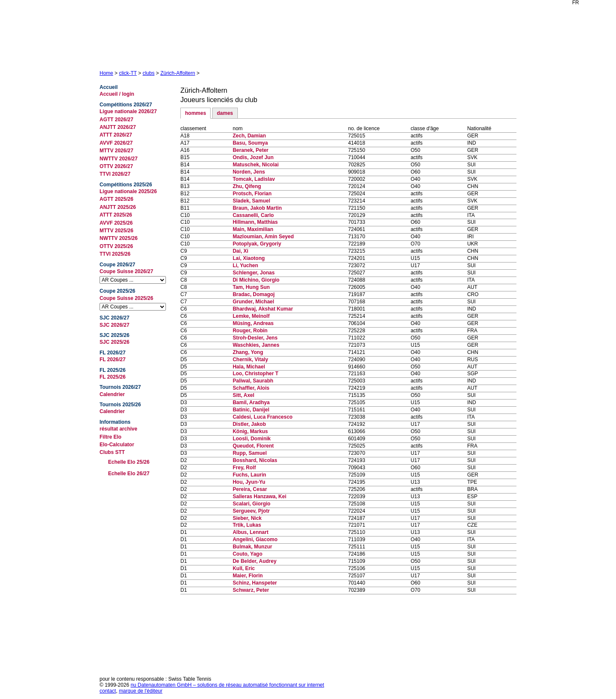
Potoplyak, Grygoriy (257, 244)
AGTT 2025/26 (116, 199)
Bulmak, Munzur (252, 547)
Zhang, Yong (248, 352)
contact (108, 691)
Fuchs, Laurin (250, 475)
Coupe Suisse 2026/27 (126, 271)
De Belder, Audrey (255, 561)
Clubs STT (112, 452)
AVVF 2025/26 (116, 223)
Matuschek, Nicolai (256, 165)
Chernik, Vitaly (250, 359)
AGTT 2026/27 (116, 120)
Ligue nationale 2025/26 (128, 191)
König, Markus (250, 431)
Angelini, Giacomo (255, 539)
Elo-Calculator (117, 445)
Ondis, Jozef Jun (253, 157)
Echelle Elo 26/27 (129, 474)
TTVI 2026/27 (115, 174)
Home (106, 73)
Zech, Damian (249, 136)
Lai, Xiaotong (249, 258)
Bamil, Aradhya (251, 402)
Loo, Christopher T (255, 374)
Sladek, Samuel (251, 201)
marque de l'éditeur (140, 691)
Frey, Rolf (244, 468)
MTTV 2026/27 (116, 151)
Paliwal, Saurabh (253, 381)
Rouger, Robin (250, 331)
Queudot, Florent (253, 446)
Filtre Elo (110, 437)
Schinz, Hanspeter (255, 583)
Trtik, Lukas (247, 525)
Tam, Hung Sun (251, 287)
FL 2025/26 (113, 377)
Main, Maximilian (253, 229)
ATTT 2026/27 (116, 135)
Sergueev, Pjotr (251, 511)
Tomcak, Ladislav (254, 179)
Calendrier (112, 394)
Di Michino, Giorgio (256, 280)
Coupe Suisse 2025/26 (126, 298)
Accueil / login (117, 94)
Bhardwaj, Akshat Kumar (263, 309)
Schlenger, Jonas (254, 273)
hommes (195, 113)
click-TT (128, 73)
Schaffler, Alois (251, 388)
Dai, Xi (241, 251)
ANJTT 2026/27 (118, 127)
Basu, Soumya (250, 143)
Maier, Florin (248, 576)
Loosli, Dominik (252, 439)
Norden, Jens (249, 172)
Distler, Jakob (249, 424)
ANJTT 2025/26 (118, 207)
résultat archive (118, 429)
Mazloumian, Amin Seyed (263, 237)
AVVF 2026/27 (116, 143)
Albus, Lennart (251, 532)
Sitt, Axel (244, 395)
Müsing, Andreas (253, 323)
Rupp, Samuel (250, 453)
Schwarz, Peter (251, 590)
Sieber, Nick (247, 518)
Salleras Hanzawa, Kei (260, 496)
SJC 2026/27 (114, 325)
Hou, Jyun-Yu (249, 482)
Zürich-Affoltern (178, 73)
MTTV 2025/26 (116, 231)
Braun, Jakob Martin (257, 208)
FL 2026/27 (113, 359)
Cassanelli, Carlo (253, 215)
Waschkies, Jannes (256, 345)
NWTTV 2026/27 (118, 159)
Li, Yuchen (245, 265)
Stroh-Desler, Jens (255, 338)
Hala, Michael (249, 367)
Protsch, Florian (252, 194)
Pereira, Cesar (250, 489)
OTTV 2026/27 (116, 166)
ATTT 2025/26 (116, 215)
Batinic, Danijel (251, 410)
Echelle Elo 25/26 (129, 462)
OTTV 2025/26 (116, 246)
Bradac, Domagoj (254, 294)
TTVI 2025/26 (115, 254)
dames (225, 113)
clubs (148, 73)
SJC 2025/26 (114, 342)
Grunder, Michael (253, 302)
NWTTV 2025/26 (118, 238)
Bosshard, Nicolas (255, 460)
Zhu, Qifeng (247, 186)
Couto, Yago (248, 554)
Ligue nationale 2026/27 (128, 111)
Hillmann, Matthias (255, 222)
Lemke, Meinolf (251, 316)
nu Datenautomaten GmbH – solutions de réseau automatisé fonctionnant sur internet (227, 685)
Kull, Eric (244, 568)
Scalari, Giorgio (252, 504)
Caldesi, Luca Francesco (263, 417)
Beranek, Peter (251, 150)
